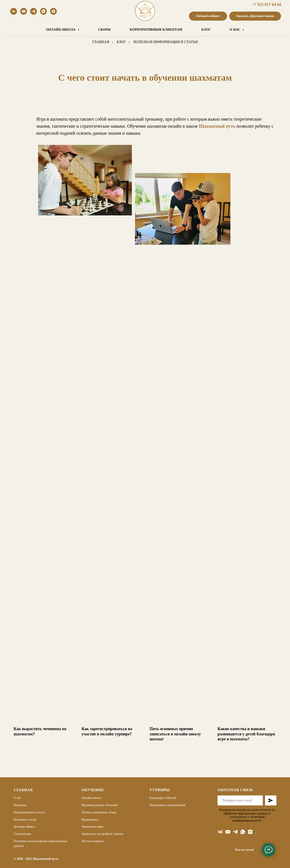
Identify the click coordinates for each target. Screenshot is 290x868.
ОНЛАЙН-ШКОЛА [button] (61, 30)
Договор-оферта (24, 827)
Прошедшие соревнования (167, 805)
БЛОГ (206, 30)
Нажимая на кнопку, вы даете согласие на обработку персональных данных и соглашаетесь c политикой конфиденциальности (247, 815)
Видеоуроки (90, 819)
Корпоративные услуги (29, 812)
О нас (17, 798)
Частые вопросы (93, 841)
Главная (101, 42)
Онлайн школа (91, 798)
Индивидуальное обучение (100, 805)
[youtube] (24, 11)
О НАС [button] (236, 30)
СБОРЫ (105, 30)
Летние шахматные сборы (99, 812)
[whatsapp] (43, 11)
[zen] (250, 832)
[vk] (14, 11)
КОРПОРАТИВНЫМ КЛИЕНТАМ (156, 30)
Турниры (160, 790)
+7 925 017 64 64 (267, 5)
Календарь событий (163, 798)
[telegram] (34, 11)
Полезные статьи (25, 819)
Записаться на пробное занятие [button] (103, 834)
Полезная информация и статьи (166, 42)
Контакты (20, 805)
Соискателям (22, 834)
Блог (121, 42)
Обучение (93, 790)
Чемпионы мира (92, 827)
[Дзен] (53, 11)
